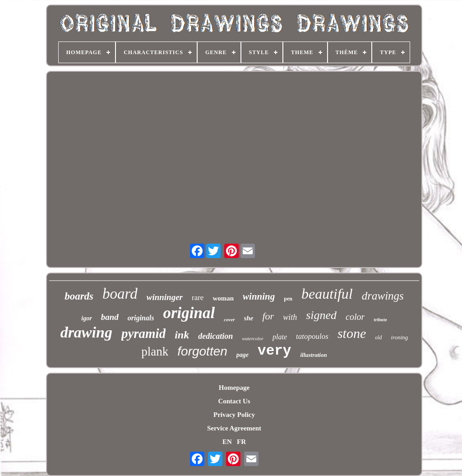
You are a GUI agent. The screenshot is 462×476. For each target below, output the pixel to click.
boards (79, 296)
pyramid (143, 333)
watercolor (253, 338)
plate (280, 337)
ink (182, 335)
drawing (86, 332)
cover (229, 319)
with (290, 317)
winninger (165, 297)
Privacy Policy (234, 415)
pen (288, 299)
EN (227, 442)
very (274, 351)
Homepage (234, 388)
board (120, 294)
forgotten (202, 351)
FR (241, 442)
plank (155, 351)
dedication (215, 336)
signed (321, 315)
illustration (313, 355)
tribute (380, 320)
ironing (400, 337)
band (110, 317)
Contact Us (234, 401)
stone (352, 333)
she (249, 318)
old (378, 337)
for (268, 316)
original (189, 313)
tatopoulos (312, 336)
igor (86, 318)
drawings (383, 296)
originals (141, 318)
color (355, 317)
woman (223, 298)
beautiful (327, 294)
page (243, 355)
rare (198, 298)
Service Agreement (234, 428)
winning (259, 296)
